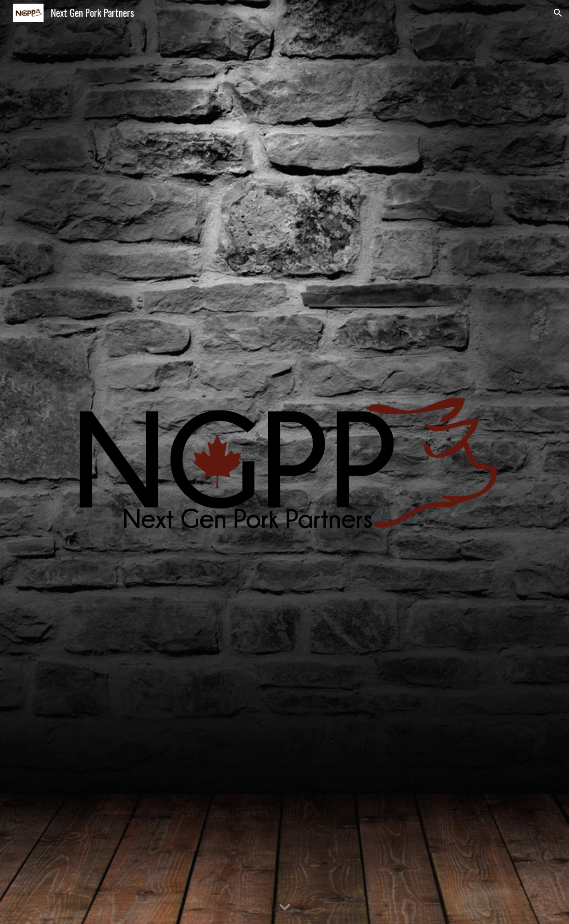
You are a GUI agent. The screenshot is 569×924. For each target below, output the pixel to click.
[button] (558, 13)
